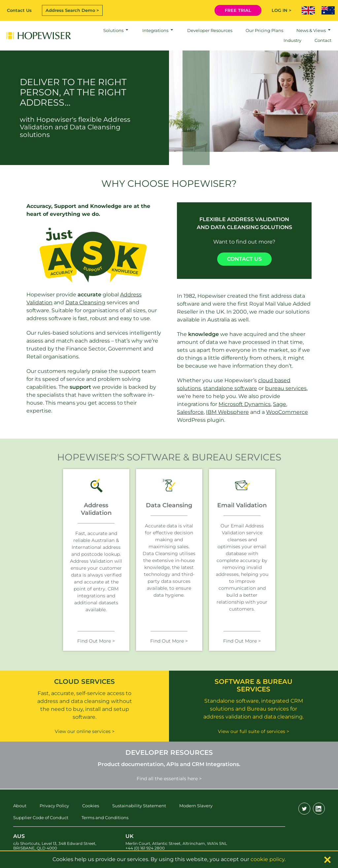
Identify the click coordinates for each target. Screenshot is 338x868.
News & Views (311, 30)
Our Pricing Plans (264, 30)
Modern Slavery (196, 806)
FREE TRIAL (238, 10)
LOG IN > (282, 10)
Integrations (155, 30)
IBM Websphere (227, 412)
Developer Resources (210, 30)
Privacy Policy (54, 806)
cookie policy (268, 859)
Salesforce (190, 412)
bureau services (286, 388)
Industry (292, 40)
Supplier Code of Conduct (41, 818)
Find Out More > (96, 641)
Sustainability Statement (139, 806)
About (20, 806)
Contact (323, 40)
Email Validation (242, 505)
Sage (280, 404)
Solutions (113, 30)
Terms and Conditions (105, 818)
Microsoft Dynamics (245, 404)
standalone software (230, 388)
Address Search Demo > (72, 10)
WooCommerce (287, 412)
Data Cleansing (85, 302)
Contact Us (19, 10)
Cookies (91, 806)
